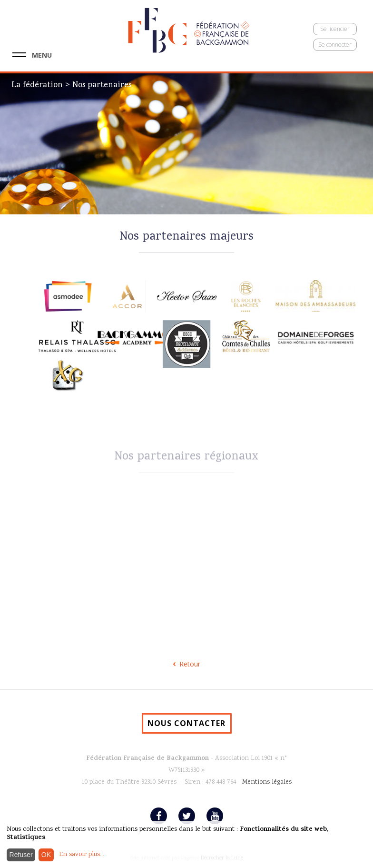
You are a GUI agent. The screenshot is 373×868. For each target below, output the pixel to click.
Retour (190, 664)
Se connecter (335, 45)
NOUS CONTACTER (186, 723)
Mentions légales (267, 782)
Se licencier (335, 29)
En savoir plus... (82, 855)
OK (46, 855)
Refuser (21, 855)
